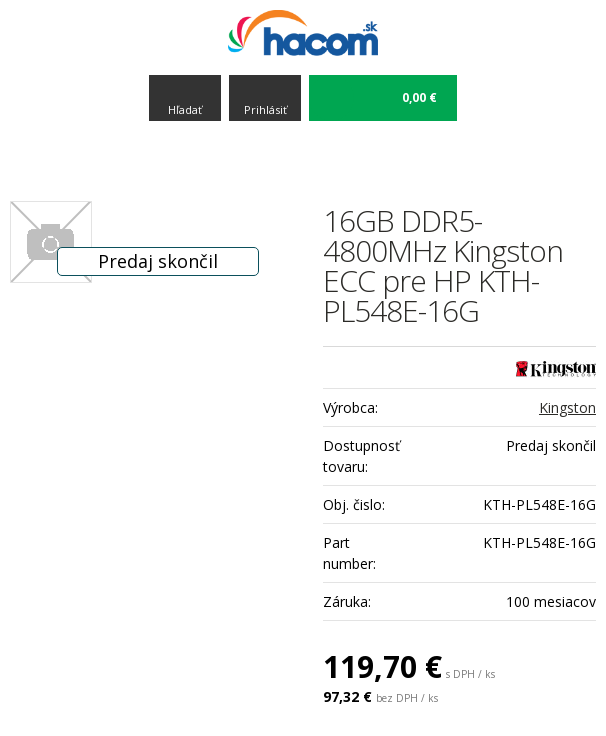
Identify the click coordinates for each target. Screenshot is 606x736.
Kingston (567, 407)
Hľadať (185, 109)
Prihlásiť (265, 109)
